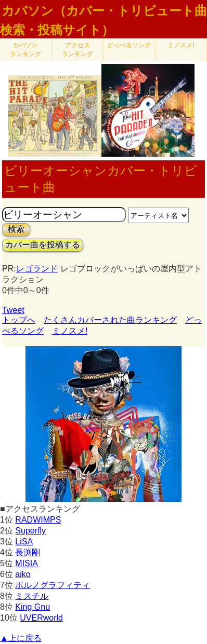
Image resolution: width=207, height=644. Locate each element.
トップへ (19, 320)
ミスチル (32, 596)
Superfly (30, 531)
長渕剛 (28, 552)
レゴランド (37, 269)
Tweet (13, 310)
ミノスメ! (181, 45)
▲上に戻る (21, 638)
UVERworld (41, 618)
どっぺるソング (129, 45)
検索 (16, 229)
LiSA (24, 542)
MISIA (27, 563)
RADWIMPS (38, 520)
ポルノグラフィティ (53, 585)
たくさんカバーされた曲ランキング (110, 320)
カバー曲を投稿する (43, 245)
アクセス (77, 50)
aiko (23, 574)
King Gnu (33, 607)
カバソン (25, 50)
